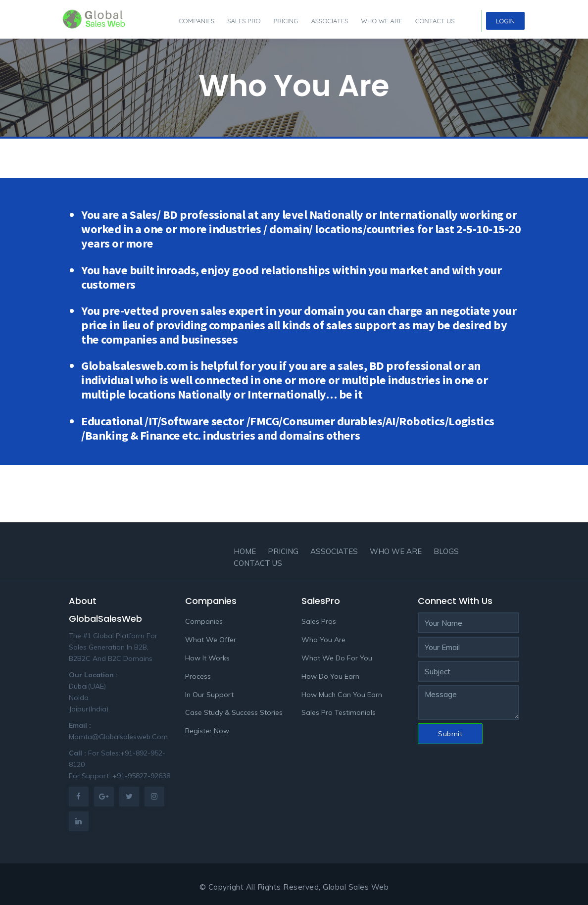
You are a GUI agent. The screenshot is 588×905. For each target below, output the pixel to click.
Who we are (381, 21)
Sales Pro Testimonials (339, 712)
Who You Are (323, 640)
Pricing (286, 21)
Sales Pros (319, 621)
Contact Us (435, 21)
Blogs (446, 551)
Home (245, 551)
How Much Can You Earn (342, 695)
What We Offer (211, 640)
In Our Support (209, 695)
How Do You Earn (330, 676)
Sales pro (244, 21)
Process (198, 676)
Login (506, 21)
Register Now (207, 731)
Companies (196, 21)
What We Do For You (337, 658)
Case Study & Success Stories (234, 712)
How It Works (207, 658)
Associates (329, 21)
